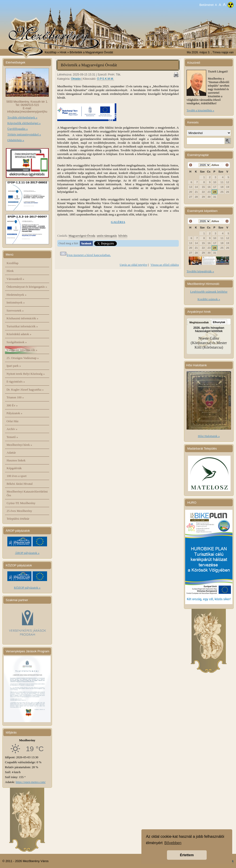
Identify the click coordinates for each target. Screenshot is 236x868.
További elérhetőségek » (22, 117)
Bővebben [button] (173, 843)
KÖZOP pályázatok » (27, 588)
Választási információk (22, 350)
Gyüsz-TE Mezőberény (21, 503)
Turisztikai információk (22, 326)
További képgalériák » (200, 271)
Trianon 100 (15, 397)
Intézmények (16, 302)
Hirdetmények (17, 295)
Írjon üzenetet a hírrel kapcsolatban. (89, 255)
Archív (12, 429)
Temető (12, 437)
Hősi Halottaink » (209, 436)
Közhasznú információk (22, 318)
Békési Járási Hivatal (20, 484)
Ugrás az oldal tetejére (133, 265)
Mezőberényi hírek (19, 445)
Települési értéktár (18, 519)
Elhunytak (219, 322)
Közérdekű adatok (19, 334)
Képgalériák (14, 468)
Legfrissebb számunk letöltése (209, 292)
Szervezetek (15, 310)
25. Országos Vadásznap (23, 358)
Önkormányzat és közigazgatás (27, 287)
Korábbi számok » (209, 299)
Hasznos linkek (16, 460)
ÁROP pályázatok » (27, 553)
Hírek (10, 271)
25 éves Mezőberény (19, 511)
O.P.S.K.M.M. (105, 79)
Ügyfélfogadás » (17, 129)
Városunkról (15, 279)
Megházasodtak (199, 322)
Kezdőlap (51, 52)
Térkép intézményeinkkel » (24, 134)
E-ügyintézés (16, 381)
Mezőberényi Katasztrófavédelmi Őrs (27, 493)
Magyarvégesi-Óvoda (82, 236)
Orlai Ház (13, 421)
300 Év (12, 405)
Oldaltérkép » (16, 140)
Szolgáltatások (17, 342)
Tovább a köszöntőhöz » (200, 110)
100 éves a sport (17, 476)
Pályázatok (15, 413)
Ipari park (14, 366)
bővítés (123, 236)
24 (215, 192)
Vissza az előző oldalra (165, 265)
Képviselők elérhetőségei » (24, 123)
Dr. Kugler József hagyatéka (25, 390)
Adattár (11, 453)
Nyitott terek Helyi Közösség (26, 374)
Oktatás (76, 79)
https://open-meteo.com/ (31, 782)
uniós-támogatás (107, 236)
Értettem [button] (187, 855)
